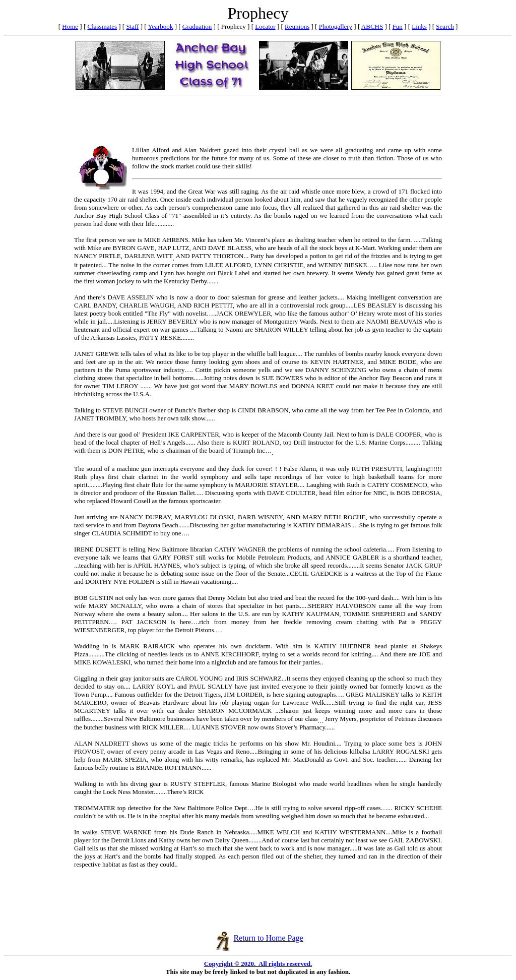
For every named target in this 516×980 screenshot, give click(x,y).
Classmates (102, 26)
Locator (265, 26)
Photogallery (336, 26)
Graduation (197, 26)
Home (70, 26)
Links (419, 26)
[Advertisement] (258, 122)
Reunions (297, 26)
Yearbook (160, 26)
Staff (132, 26)
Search (445, 26)
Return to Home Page (259, 938)
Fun (398, 26)
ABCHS (372, 26)
